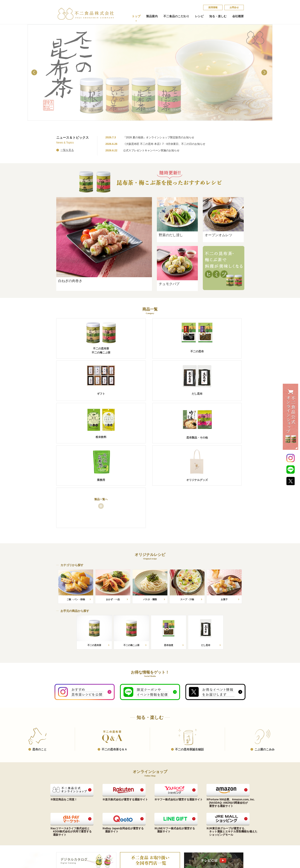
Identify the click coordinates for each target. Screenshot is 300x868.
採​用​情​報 (213, 7)
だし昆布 (61, 819)
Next (265, 73)
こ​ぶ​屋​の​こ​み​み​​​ (265, 665)
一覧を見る (67, 150)
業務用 (60, 832)
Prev (35, 73)
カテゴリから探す (104, 810)
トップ (136, 16)
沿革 (133, 815)
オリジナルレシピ (104, 801)
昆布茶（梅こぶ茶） (67, 806)
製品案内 (152, 16)
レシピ (199, 16)
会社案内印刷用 (140, 819)
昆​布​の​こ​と (40, 665)
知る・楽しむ (218, 16)
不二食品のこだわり (176, 16)
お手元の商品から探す (106, 806)
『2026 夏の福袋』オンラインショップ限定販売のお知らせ (159, 137)
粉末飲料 (61, 824)
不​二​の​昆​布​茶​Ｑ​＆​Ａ (114, 665)
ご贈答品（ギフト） (67, 815)
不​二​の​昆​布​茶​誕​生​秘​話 (189, 665)
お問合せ (234, 7)
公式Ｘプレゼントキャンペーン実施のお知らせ (151, 150)
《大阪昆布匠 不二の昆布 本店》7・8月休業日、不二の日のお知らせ (164, 144)
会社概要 (238, 16)
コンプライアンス (141, 806)
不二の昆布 (62, 810)
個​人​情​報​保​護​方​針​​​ (216, 812)
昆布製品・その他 (66, 828)
